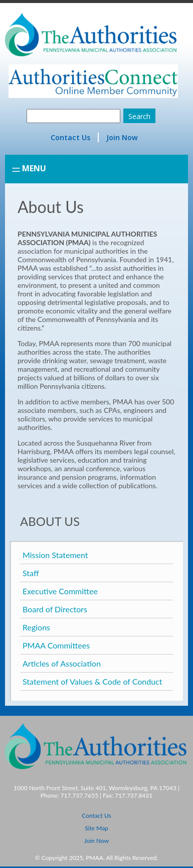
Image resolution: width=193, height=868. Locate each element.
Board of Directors (55, 609)
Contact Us (70, 137)
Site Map (96, 828)
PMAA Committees (56, 645)
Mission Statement (55, 555)
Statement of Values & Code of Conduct (92, 681)
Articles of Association (62, 663)
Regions (36, 627)
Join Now (122, 137)
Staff (31, 573)
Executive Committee (60, 591)
